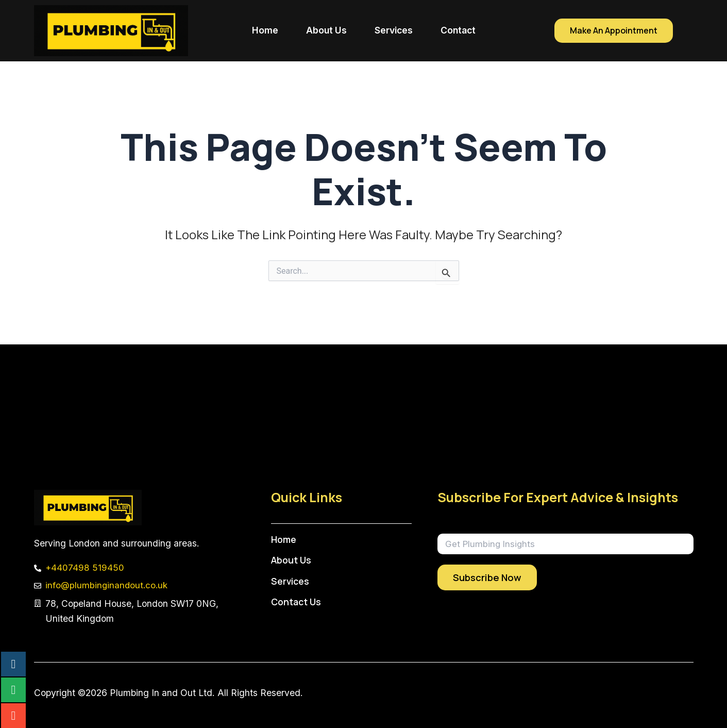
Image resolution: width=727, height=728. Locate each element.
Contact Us (298, 602)
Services (394, 30)
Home (265, 30)
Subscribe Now (487, 577)
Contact (458, 30)
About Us (326, 30)
